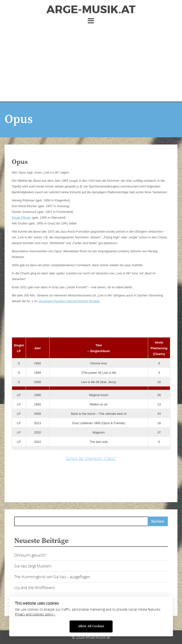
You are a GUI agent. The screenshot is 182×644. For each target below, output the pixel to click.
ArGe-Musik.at (91, 10)
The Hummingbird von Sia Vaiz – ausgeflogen (52, 577)
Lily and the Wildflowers (34, 588)
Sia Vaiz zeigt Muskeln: (33, 566)
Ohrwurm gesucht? (30, 555)
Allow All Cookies (91, 626)
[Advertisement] (91, 61)
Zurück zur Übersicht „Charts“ (91, 458)
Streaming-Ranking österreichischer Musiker (69, 301)
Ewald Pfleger (21, 218)
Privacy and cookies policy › (35, 614)
